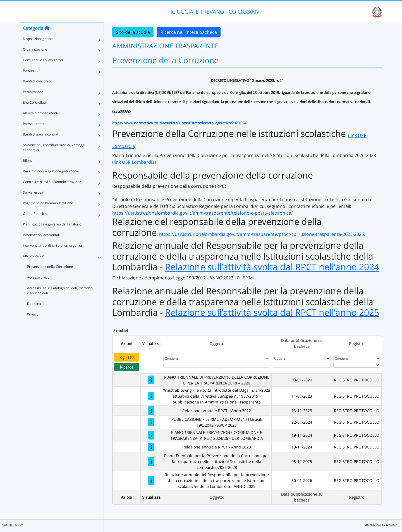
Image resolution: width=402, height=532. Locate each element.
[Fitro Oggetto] (217, 365)
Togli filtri (127, 357)
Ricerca (127, 367)
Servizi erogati (34, 204)
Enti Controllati (34, 114)
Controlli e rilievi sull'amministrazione (52, 193)
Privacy (33, 325)
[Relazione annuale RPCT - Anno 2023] (151, 447)
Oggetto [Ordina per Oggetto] (217, 344)
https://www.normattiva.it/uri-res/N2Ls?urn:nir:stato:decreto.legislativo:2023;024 (179, 123)
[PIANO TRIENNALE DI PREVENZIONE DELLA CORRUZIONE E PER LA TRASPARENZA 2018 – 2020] (151, 380)
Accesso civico (38, 288)
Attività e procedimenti (40, 124)
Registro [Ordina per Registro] (357, 344)
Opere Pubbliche (36, 225)
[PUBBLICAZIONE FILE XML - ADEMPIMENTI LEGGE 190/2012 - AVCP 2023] (151, 422)
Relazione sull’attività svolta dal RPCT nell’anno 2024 (272, 267)
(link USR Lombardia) (134, 162)
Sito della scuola (133, 32)
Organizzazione (35, 60)
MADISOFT (393, 525)
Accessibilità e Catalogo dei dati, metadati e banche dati (60, 302)
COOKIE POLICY (13, 525)
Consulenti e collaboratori (43, 71)
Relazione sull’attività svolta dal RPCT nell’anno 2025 (272, 312)
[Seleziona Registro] (357, 365)
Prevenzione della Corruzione (50, 278)
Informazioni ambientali (41, 246)
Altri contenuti (34, 267)
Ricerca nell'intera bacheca (189, 32)
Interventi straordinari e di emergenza (52, 257)
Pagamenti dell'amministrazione (48, 214)
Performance (33, 103)
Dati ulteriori (37, 315)
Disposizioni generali (39, 50)
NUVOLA (373, 525)
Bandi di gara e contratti (42, 145)
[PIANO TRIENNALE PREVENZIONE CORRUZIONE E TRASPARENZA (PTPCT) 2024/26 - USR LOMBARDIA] (151, 435)
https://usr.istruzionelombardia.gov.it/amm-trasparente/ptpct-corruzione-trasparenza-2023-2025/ (262, 234)
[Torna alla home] (47, 39)
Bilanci (28, 172)
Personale (31, 82)
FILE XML (247, 278)
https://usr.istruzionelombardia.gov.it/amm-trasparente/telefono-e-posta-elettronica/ (203, 213)
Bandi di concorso (37, 92)
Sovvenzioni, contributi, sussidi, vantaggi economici (54, 159)
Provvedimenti (34, 135)
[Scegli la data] (302, 365)
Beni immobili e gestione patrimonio (51, 182)
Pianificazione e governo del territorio (52, 235)
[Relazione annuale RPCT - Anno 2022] (151, 411)
